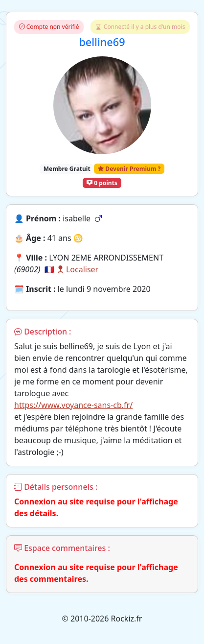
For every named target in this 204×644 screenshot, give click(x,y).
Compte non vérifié (49, 27)
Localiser (77, 269)
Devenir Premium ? (129, 169)
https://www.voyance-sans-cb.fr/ (73, 405)
